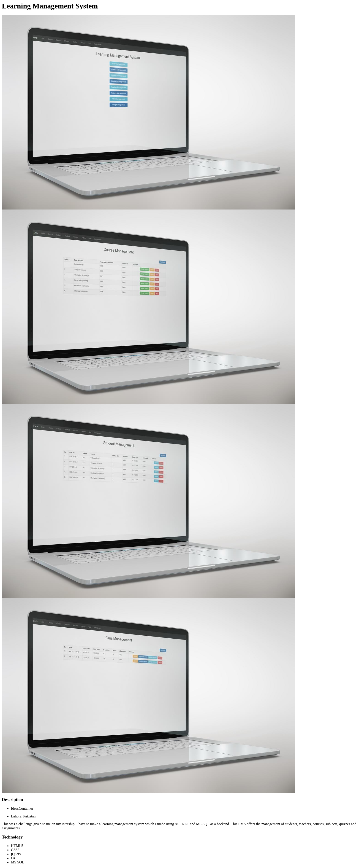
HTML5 (17, 846)
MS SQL (18, 862)
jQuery (16, 854)
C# (13, 858)
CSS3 (15, 850)
